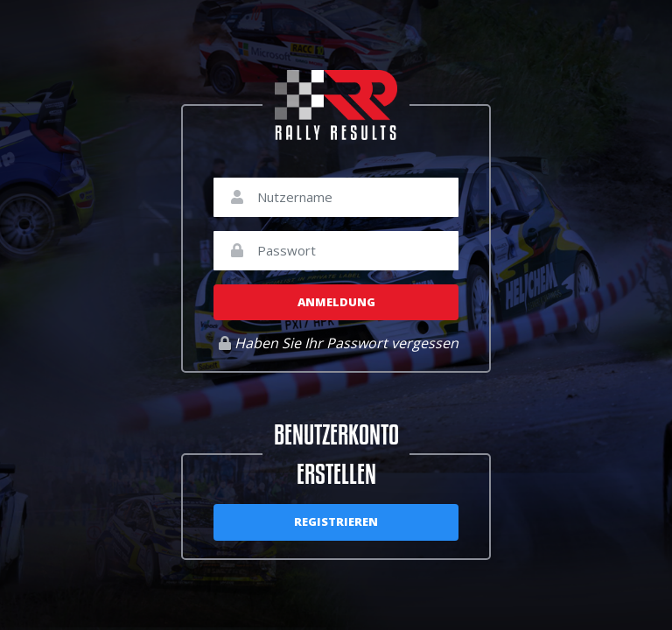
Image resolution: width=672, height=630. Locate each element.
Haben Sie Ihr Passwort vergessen (339, 343)
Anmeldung (336, 302)
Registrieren (336, 521)
